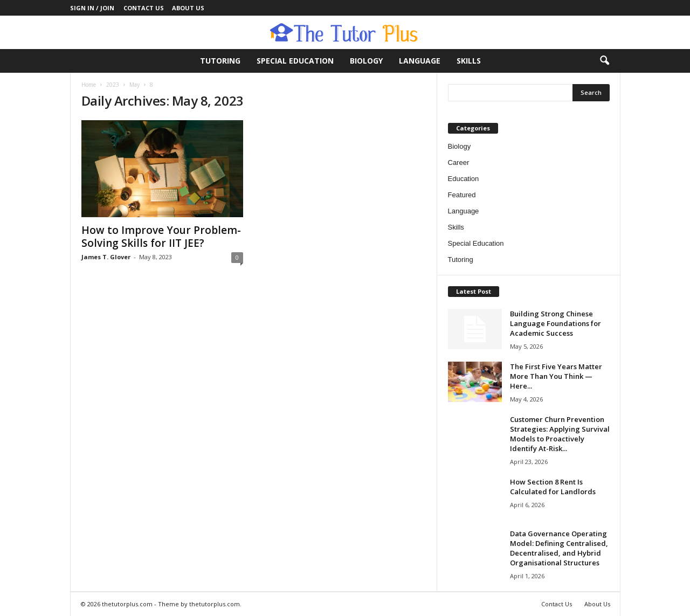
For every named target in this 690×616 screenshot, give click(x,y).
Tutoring (220, 61)
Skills (469, 61)
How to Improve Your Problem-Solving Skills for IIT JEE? (161, 237)
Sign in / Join (92, 8)
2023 (113, 85)
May (134, 85)
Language (420, 61)
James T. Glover (106, 257)
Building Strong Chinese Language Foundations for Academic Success (556, 323)
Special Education (295, 61)
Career (459, 162)
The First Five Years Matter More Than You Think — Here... (556, 376)
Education (464, 179)
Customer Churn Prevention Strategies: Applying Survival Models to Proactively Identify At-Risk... (560, 434)
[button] (604, 61)
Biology (366, 61)
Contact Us (144, 8)
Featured (462, 195)
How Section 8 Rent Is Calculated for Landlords (553, 487)
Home (89, 85)
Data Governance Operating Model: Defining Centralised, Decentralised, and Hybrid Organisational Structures (559, 548)
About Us (188, 8)
